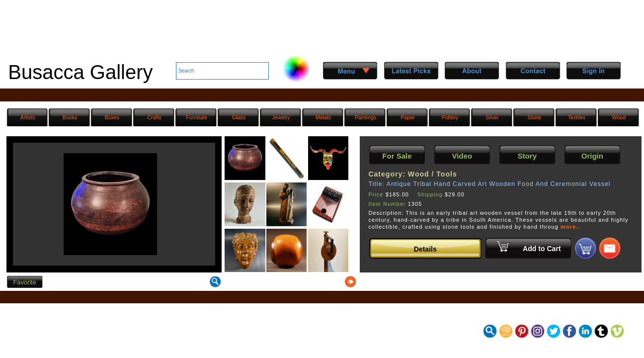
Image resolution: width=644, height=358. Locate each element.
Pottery (450, 117)
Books (70, 117)
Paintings (366, 117)
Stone (535, 117)
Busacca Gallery (80, 72)
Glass (239, 117)
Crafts (154, 117)
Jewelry (281, 117)
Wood (619, 117)
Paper (407, 117)
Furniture (196, 117)
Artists (28, 117)
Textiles (577, 117)
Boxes (112, 117)
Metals (323, 117)
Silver (492, 117)
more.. (570, 227)
